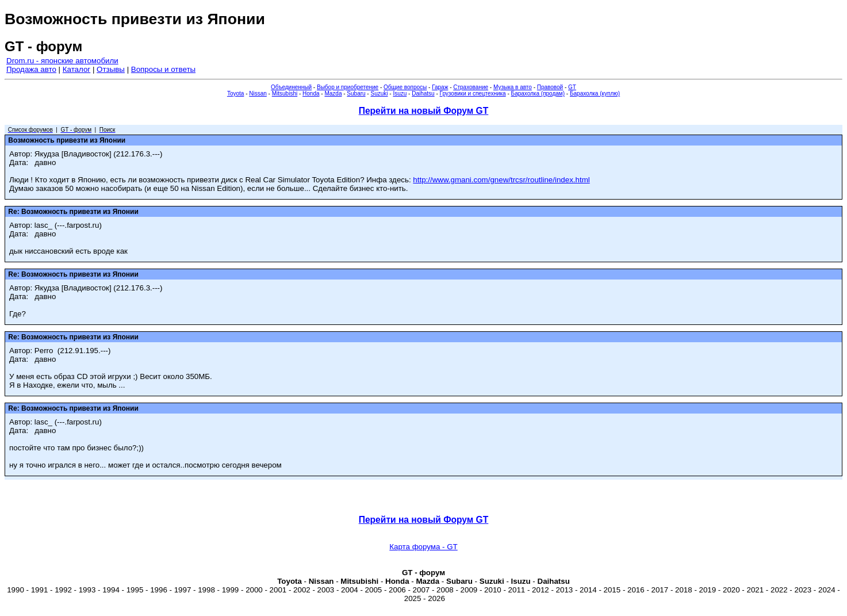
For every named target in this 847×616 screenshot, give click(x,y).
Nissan (258, 93)
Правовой (550, 87)
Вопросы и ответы (163, 69)
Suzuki (379, 93)
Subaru (356, 93)
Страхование (471, 87)
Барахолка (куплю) (595, 93)
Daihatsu (423, 93)
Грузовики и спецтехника (473, 93)
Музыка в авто (513, 87)
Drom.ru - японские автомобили (62, 61)
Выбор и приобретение (348, 87)
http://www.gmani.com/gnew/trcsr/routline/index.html (501, 180)
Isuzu (400, 93)
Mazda (333, 93)
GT (572, 87)
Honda (311, 93)
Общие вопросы (405, 87)
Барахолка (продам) (538, 93)
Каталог (76, 69)
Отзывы (111, 69)
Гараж (440, 87)
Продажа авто (31, 69)
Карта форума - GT (423, 547)
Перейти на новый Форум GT (424, 111)
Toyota (235, 93)
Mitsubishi (285, 93)
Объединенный (291, 87)
